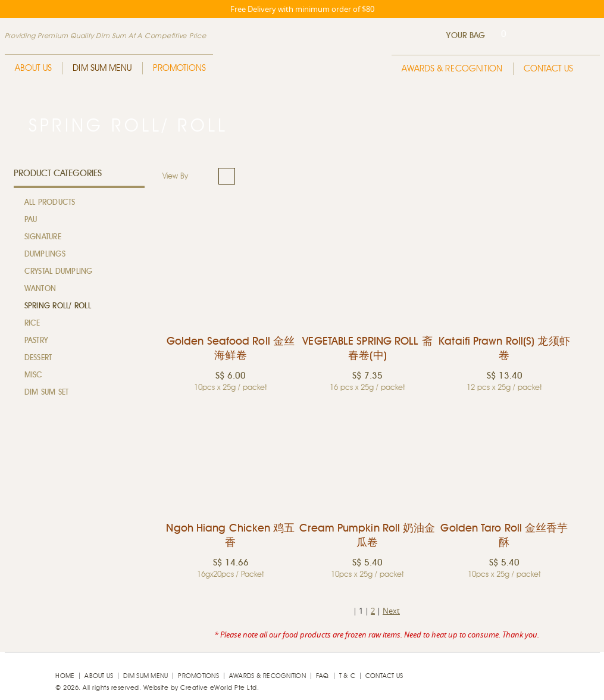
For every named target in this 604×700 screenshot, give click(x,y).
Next (391, 611)
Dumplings (45, 254)
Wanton (40, 289)
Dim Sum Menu (102, 68)
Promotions (180, 68)
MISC (34, 375)
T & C (347, 676)
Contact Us (549, 69)
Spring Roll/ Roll (58, 306)
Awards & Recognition (452, 69)
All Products (50, 203)
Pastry (36, 341)
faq (323, 676)
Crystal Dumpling (59, 272)
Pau (31, 220)
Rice (32, 324)
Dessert (38, 358)
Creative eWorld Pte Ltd (219, 688)
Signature (43, 237)
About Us (34, 68)
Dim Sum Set (47, 393)
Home (65, 676)
